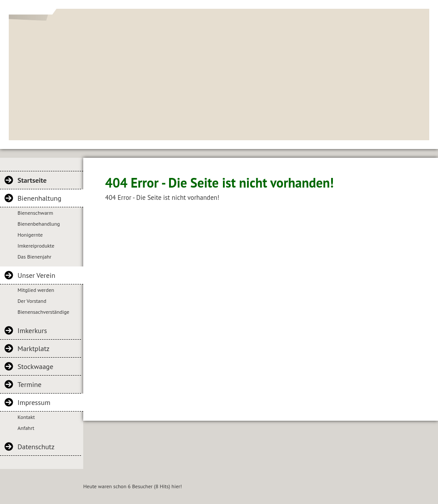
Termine (30, 384)
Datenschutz (36, 447)
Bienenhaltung (39, 198)
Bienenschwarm (35, 213)
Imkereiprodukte (36, 246)
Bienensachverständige (43, 312)
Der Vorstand (32, 301)
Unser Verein (36, 275)
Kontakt (26, 417)
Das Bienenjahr (34, 257)
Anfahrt (26, 428)
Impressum (34, 402)
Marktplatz (34, 348)
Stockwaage (35, 366)
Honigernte (30, 235)
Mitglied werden (36, 290)
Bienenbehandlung (39, 224)
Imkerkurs (32, 330)
